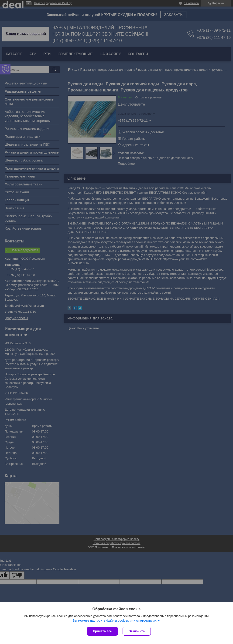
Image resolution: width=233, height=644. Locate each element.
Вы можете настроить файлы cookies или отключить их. (115, 621)
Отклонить (137, 631)
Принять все (102, 631)
